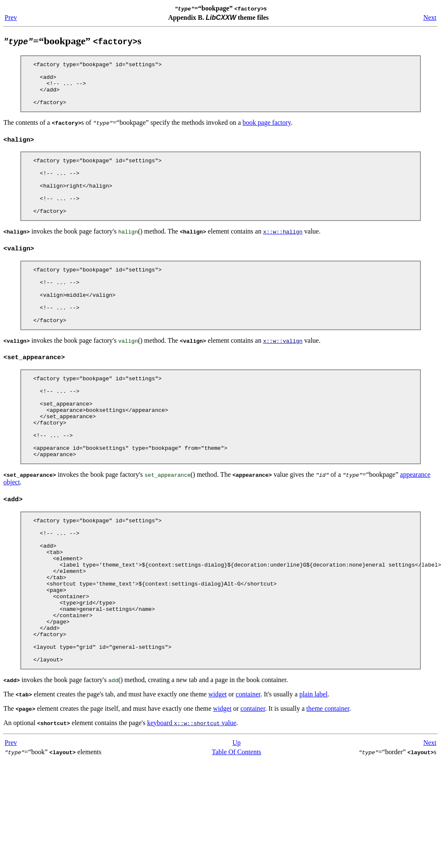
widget (218, 771)
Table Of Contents (237, 829)
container (248, 771)
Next (430, 17)
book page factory (266, 131)
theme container (328, 786)
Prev (11, 17)
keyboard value (192, 800)
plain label (313, 771)
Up (237, 820)
